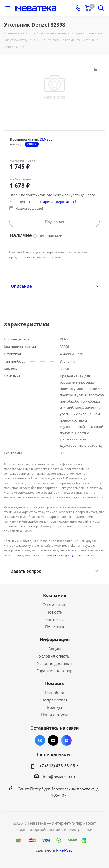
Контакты (54, 619)
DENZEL (46, 139)
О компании (55, 605)
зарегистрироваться (58, 202)
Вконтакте (40, 740)
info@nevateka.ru (59, 777)
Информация (55, 639)
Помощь (54, 683)
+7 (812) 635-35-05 (57, 766)
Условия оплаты (55, 656)
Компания (55, 595)
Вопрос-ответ (54, 700)
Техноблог (54, 693)
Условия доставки (54, 663)
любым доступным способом (75, 555)
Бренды (55, 707)
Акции (55, 649)
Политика (54, 627)
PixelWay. (65, 850)
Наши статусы (54, 715)
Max (66, 740)
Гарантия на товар (54, 671)
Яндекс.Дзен (53, 740)
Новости (54, 612)
